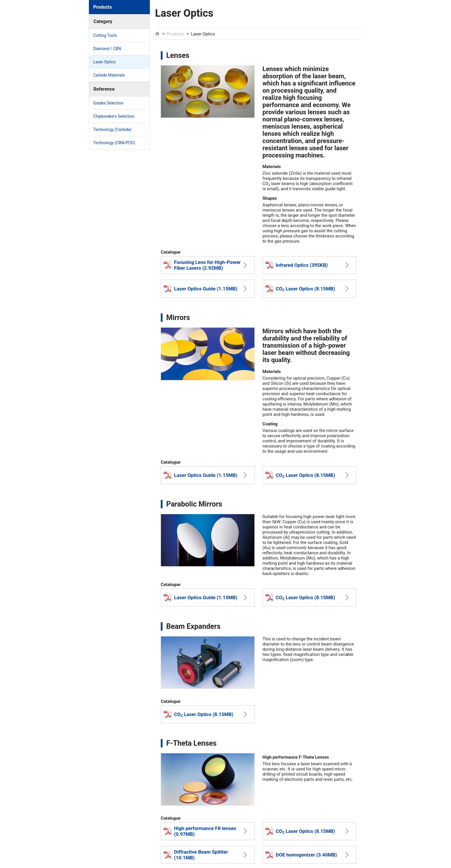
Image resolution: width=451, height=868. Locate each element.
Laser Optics (104, 62)
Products (175, 34)
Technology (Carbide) (112, 130)
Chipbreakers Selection (114, 116)
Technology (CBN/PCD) (114, 143)
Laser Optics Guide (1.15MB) (200, 289)
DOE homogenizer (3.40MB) (301, 855)
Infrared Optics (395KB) (297, 265)
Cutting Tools (105, 35)
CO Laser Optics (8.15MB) (300, 289)
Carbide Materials (109, 75)
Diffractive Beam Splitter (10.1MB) (196, 855)
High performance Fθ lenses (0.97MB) (200, 831)
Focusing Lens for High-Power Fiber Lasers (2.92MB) (202, 265)
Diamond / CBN (107, 49)
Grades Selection (108, 103)
